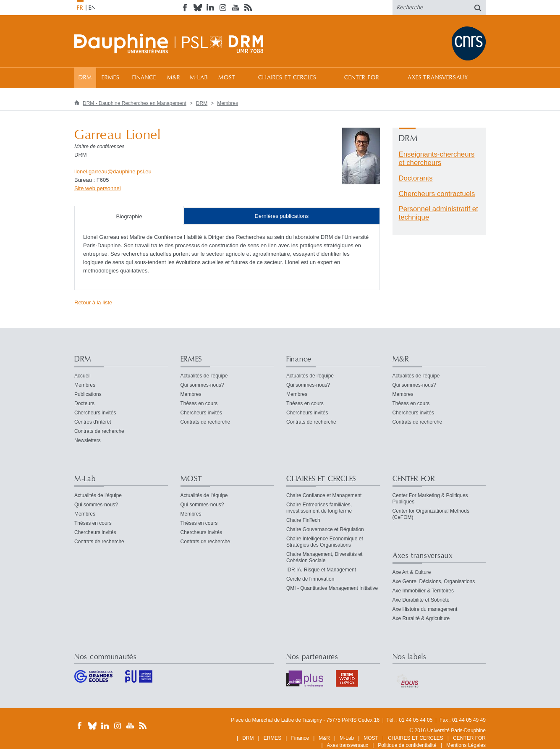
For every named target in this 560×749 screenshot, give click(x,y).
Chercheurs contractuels (437, 194)
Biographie (129, 216)
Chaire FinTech (303, 520)
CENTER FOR (362, 78)
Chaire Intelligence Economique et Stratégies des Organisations (325, 542)
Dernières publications (282, 216)
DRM (85, 78)
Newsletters (88, 440)
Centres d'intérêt (93, 422)
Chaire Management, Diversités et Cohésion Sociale (324, 557)
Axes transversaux (438, 78)
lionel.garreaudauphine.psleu (113, 172)
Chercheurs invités (95, 413)
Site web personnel (98, 188)
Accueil (82, 376)
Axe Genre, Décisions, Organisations (434, 581)
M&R (174, 78)
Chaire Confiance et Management (324, 495)
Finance (144, 78)
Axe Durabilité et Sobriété (421, 600)
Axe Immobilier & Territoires (423, 591)
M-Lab (199, 78)
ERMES (111, 78)
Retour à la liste (93, 302)
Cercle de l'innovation (310, 579)
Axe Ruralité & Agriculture (421, 618)
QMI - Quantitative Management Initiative (332, 588)
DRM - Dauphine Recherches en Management (135, 103)
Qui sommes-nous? (202, 385)
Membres (228, 103)
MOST (227, 78)
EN (92, 8)
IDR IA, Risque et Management (321, 570)
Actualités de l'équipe (204, 376)
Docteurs (84, 403)
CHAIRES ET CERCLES (287, 78)
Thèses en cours (199, 403)
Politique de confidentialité (407, 745)
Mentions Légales (466, 745)
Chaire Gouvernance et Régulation (325, 529)
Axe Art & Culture (412, 572)
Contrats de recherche (99, 431)
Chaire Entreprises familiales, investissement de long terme (319, 508)
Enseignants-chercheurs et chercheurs (437, 158)
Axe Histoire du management (425, 609)
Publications (88, 394)
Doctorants (416, 178)
